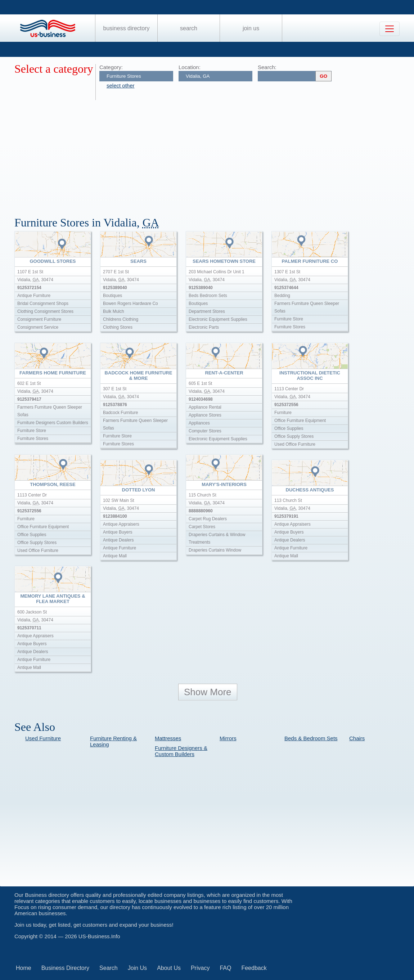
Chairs (357, 738)
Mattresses (168, 738)
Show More (208, 692)
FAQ (225, 968)
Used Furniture (43, 738)
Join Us (251, 28)
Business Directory (127, 28)
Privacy (200, 968)
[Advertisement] (214, 154)
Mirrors (228, 738)
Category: (111, 67)
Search (189, 28)
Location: (190, 67)
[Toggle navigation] (390, 29)
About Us (169, 968)
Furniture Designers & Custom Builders (181, 751)
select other (121, 86)
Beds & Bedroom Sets (311, 738)
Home (24, 968)
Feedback (254, 968)
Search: (267, 67)
